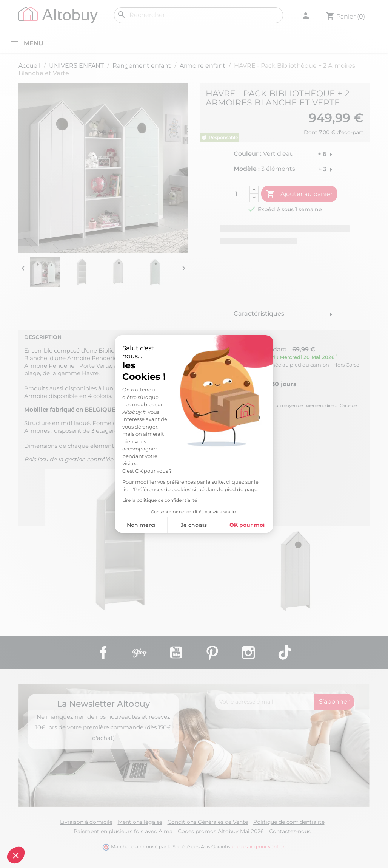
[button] (16, 855)
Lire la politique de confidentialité (160, 500)
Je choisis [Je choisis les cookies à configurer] (194, 525)
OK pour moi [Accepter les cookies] (247, 525)
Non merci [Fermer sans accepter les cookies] (141, 525)
